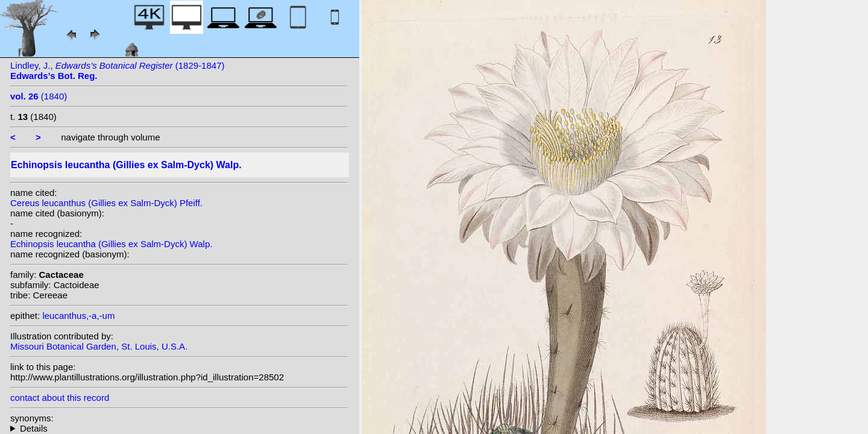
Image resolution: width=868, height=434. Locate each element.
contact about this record (60, 398)
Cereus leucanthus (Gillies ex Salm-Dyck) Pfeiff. (106, 203)
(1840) (39, 96)
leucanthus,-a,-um (78, 316)
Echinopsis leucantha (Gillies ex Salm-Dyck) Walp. (111, 244)
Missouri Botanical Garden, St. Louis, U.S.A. (99, 346)
